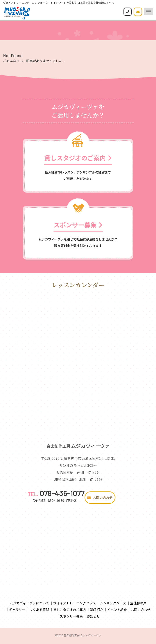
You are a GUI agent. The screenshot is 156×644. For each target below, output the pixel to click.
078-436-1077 (56, 495)
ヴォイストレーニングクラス (74, 605)
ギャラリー (17, 611)
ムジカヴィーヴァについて (29, 605)
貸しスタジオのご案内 (70, 611)
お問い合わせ (100, 499)
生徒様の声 (138, 605)
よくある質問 (39, 611)
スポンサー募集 (71, 618)
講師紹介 (97, 611)
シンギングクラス (113, 605)
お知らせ (93, 618)
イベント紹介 (117, 611)
